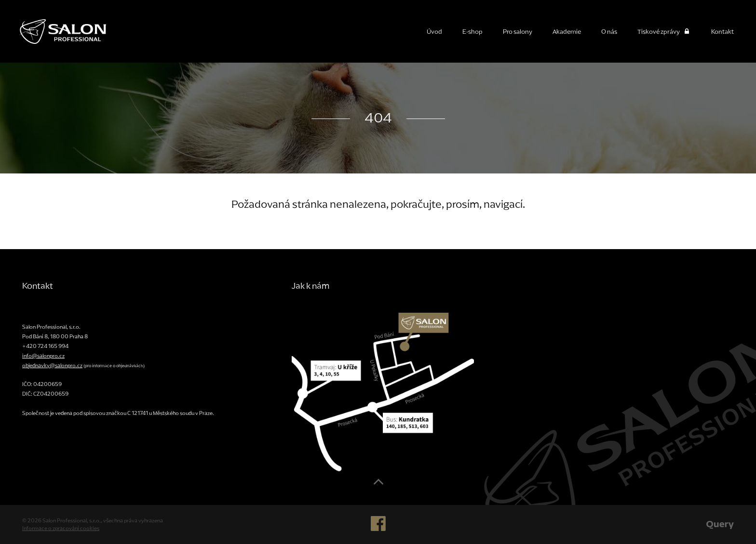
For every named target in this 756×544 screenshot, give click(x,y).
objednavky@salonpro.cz (52, 365)
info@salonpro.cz (43, 356)
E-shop (472, 32)
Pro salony (518, 32)
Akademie (567, 32)
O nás (609, 32)
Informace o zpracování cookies (61, 528)
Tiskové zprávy (664, 32)
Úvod (434, 32)
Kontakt (722, 32)
